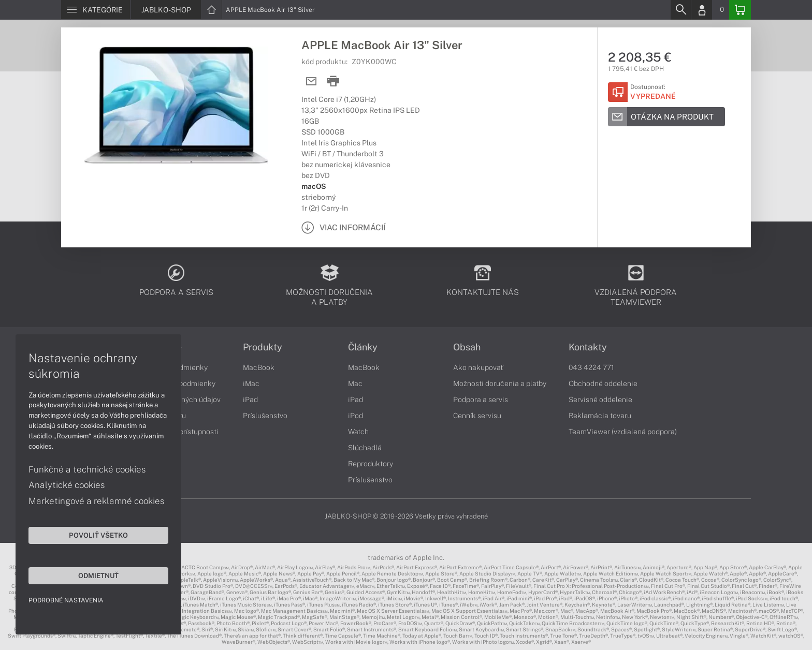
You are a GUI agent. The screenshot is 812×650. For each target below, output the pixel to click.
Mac (355, 383)
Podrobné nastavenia (66, 600)
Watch (358, 432)
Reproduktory (371, 464)
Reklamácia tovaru (600, 416)
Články (363, 347)
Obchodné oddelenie (603, 383)
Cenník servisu (477, 416)
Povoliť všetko (98, 535)
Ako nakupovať (478, 367)
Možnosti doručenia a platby (500, 383)
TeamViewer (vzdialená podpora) (623, 432)
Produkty (263, 347)
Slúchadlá (365, 448)
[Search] (680, 10)
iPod (356, 416)
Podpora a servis (481, 400)
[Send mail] (311, 82)
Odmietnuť (98, 575)
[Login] (702, 10)
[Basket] (740, 10)
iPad (250, 400)
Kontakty (588, 347)
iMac (251, 383)
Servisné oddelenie (600, 400)
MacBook (259, 367)
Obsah (467, 347)
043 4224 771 (591, 367)
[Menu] (96, 10)
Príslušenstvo (265, 416)
